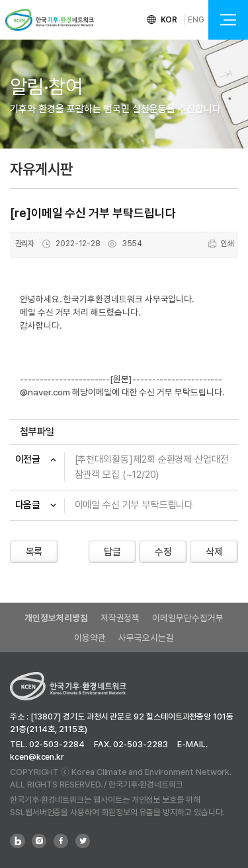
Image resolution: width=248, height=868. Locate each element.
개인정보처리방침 (56, 618)
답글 (112, 552)
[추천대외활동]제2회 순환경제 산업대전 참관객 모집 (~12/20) (152, 467)
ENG (196, 20)
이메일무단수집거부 (187, 618)
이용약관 (90, 638)
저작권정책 (120, 618)
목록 (34, 552)
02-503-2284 (57, 744)
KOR (169, 20)
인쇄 (221, 244)
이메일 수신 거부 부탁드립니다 (134, 505)
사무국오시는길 (146, 638)
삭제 (214, 552)
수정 (163, 552)
